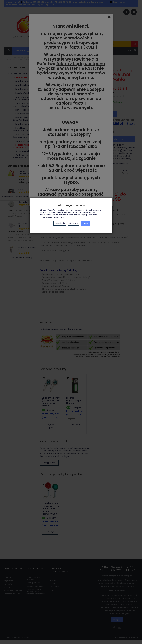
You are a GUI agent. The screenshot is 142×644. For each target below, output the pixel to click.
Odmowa (74, 223)
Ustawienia (60, 223)
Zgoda (85, 223)
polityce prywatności (56, 217)
